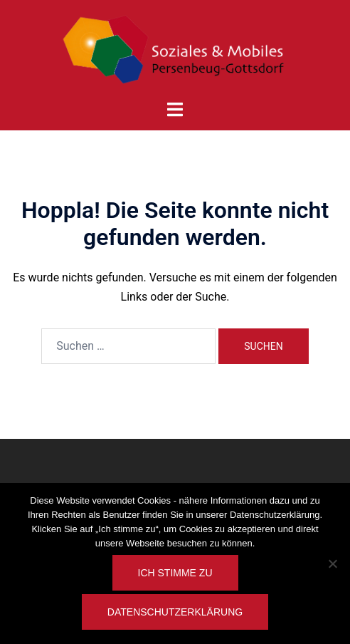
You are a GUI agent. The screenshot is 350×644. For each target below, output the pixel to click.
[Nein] (332, 563)
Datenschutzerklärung (175, 612)
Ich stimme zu (175, 573)
